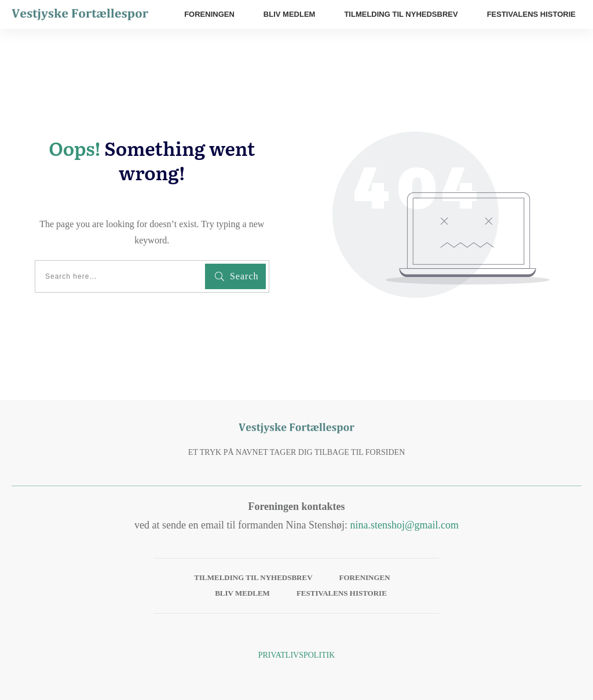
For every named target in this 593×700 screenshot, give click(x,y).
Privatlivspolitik (297, 655)
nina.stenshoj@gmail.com (404, 525)
